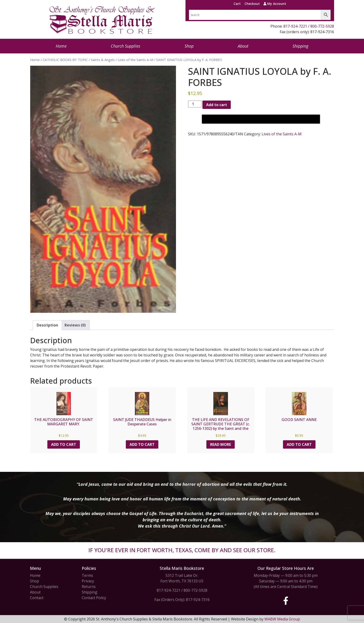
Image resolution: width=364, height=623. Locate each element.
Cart (237, 4)
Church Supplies (125, 46)
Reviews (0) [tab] (75, 325)
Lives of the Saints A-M (135, 60)
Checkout (252, 4)
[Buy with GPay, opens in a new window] (261, 119)
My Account (275, 4)
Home (61, 46)
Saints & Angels (103, 60)
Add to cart (217, 105)
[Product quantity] (195, 104)
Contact (37, 598)
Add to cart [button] (64, 444)
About (243, 46)
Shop (189, 46)
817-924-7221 (295, 26)
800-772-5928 (322, 26)
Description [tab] (47, 325)
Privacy (88, 581)
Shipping (300, 46)
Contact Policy (94, 598)
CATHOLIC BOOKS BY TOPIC (65, 60)
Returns (89, 587)
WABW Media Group (282, 619)
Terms (87, 575)
